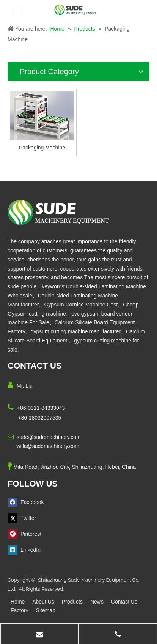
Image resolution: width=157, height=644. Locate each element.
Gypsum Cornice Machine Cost (81, 305)
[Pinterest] (27, 534)
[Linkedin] (27, 550)
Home (18, 602)
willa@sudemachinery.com (48, 446)
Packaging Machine (42, 148)
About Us (43, 602)
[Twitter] (27, 518)
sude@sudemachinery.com (49, 437)
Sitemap (46, 610)
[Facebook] (27, 502)
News (97, 602)
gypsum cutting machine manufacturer (76, 331)
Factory (20, 610)
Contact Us (124, 602)
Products (72, 602)
